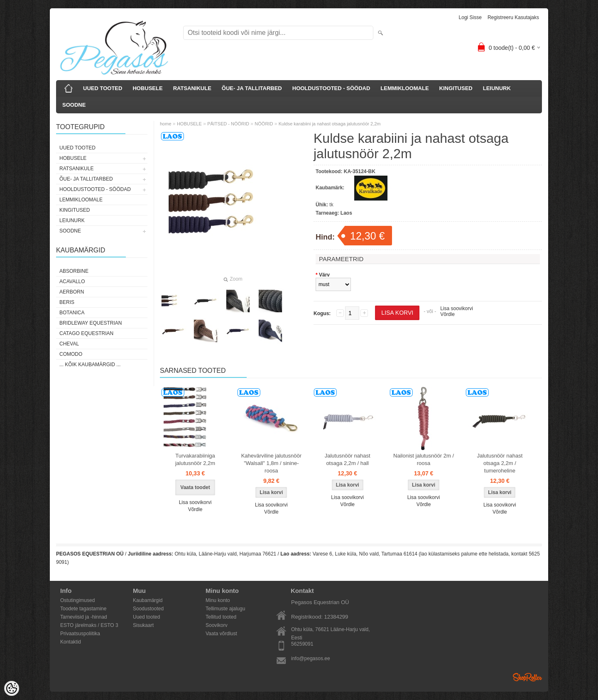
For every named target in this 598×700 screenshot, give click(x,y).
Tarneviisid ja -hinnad (84, 617)
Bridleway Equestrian (91, 323)
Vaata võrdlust (221, 634)
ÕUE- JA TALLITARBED (252, 88)
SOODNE (74, 105)
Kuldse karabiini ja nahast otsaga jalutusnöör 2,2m (330, 124)
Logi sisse (470, 17)
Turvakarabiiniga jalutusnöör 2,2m (195, 459)
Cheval (69, 344)
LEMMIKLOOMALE (404, 88)
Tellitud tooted (221, 617)
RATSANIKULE (192, 88)
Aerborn (72, 292)
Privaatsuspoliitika (80, 634)
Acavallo (72, 281)
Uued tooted (146, 617)
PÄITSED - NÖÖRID (228, 124)
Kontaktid (71, 642)
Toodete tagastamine (83, 609)
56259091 (302, 644)
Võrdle (447, 314)
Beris (67, 302)
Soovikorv (217, 625)
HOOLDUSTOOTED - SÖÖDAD (331, 88)
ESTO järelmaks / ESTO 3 (89, 625)
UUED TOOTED (103, 88)
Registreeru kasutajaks (513, 17)
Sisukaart (143, 625)
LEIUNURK (497, 88)
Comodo (71, 354)
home (166, 124)
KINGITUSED (456, 88)
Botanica (72, 313)
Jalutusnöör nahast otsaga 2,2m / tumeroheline (500, 463)
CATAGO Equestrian (86, 333)
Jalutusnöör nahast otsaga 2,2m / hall (348, 459)
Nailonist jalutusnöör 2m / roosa (424, 459)
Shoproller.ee (527, 677)
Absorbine (74, 271)
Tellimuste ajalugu (225, 609)
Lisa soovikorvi (457, 308)
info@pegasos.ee (311, 658)
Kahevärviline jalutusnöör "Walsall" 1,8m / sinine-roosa (271, 463)
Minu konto (218, 600)
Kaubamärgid (148, 600)
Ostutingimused (77, 600)
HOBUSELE (147, 88)
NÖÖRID (264, 124)
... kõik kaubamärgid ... (90, 365)
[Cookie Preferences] (12, 688)
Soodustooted (148, 609)
